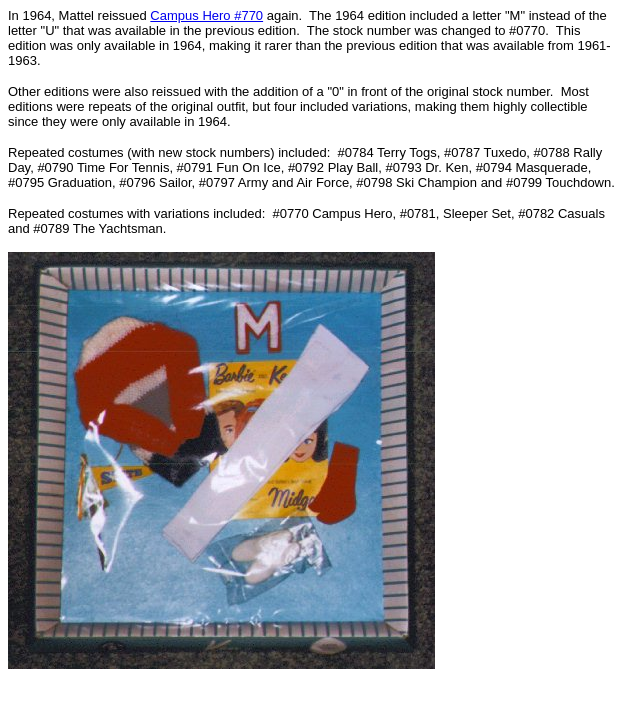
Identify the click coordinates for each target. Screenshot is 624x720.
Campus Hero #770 (206, 15)
